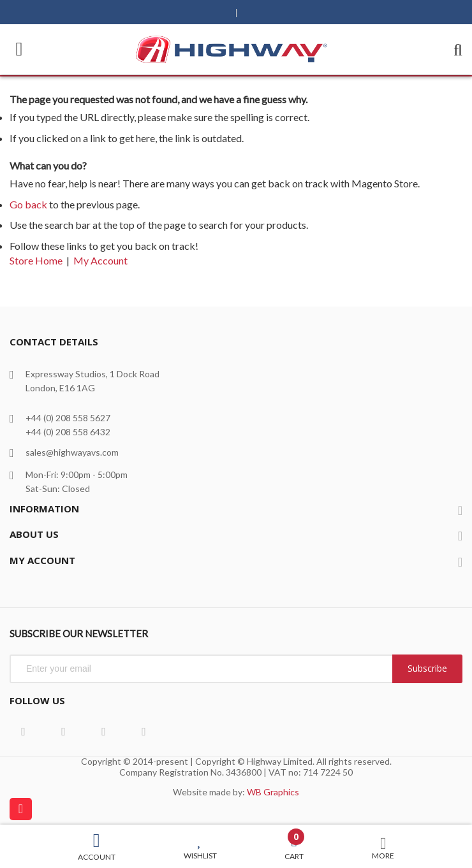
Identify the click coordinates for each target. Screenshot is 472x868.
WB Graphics (273, 792)
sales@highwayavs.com (72, 452)
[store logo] (232, 50)
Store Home (36, 260)
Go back (28, 204)
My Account (100, 260)
